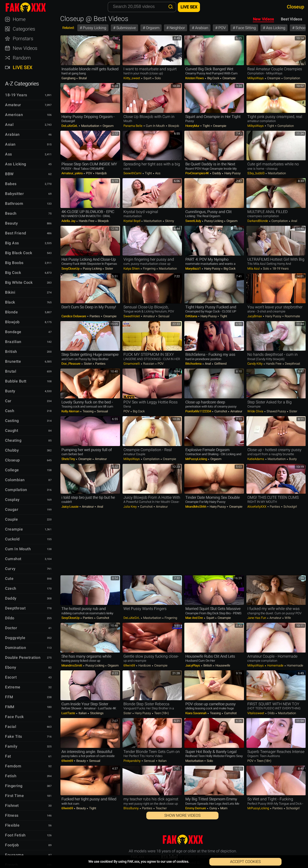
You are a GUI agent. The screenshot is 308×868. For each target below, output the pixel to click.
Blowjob (173, 126)
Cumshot (221, 411)
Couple (11, 519)
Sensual (164, 316)
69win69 (130, 665)
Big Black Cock (19, 253)
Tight (206, 126)
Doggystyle (15, 638)
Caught (12, 431)
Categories (24, 29)
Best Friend (16, 233)
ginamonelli (132, 364)
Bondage (13, 332)
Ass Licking (275, 28)
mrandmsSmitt (72, 665)
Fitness (12, 815)
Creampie (229, 78)
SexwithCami (133, 173)
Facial (11, 727)
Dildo (271, 713)
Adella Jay (69, 221)
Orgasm (152, 28)
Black (10, 302)
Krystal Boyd (132, 221)
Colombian (15, 480)
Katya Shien (132, 269)
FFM (9, 697)
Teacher (161, 808)
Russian (149, 364)
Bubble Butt (16, 381)
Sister (109, 269)
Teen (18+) (161, 713)
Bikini (10, 292)
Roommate (292, 316)
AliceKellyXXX (257, 507)
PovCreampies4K (197, 173)
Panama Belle (133, 126)
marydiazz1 (193, 269)
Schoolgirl (290, 507)
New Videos (263, 19)
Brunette (13, 361)
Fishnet (12, 806)
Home (19, 19)
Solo (157, 78)
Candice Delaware (74, 316)
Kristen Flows (195, 78)
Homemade (275, 665)
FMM (10, 707)
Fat (8, 756)
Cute (9, 579)
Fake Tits (14, 736)
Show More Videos (182, 815)
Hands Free (87, 221)
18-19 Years (280, 269)
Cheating (13, 440)
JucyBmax (255, 316)
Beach (11, 213)
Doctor (11, 628)
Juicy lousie (70, 507)
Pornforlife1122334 (199, 411)
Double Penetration (23, 657)
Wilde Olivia (256, 411)
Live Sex (23, 67)
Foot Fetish (15, 835)
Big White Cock (19, 282)
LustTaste (69, 713)
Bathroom (14, 204)
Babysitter (14, 194)
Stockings (96, 713)
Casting (12, 421)
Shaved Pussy (276, 411)
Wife (287, 618)
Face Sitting (245, 28)
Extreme (13, 687)
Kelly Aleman (71, 411)
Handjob (101, 173)
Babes (11, 184)
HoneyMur (193, 126)
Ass (157, 173)
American (14, 115)
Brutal (82, 78)
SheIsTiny (68, 459)
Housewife (222, 665)
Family (11, 746)
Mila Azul (254, 269)
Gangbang (69, 78)
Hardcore (145, 665)
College (12, 470)
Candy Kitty (255, 364)
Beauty (81, 761)
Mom (223, 808)
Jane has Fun (257, 618)
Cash (10, 411)
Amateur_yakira (72, 173)
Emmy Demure (196, 808)
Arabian (201, 28)
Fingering (149, 269)
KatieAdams (256, 459)
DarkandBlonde (258, 221)
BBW (9, 174)
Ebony (11, 667)
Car (8, 401)
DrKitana (192, 316)
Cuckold (12, 539)
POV (221, 28)
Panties (95, 316)
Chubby (12, 450)
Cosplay (12, 500)
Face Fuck (14, 717)
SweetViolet (132, 316)
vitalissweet (256, 713)
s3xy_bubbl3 (256, 173)
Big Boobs (14, 263)
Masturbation (90, 126)
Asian (10, 144)
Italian (83, 713)
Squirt (147, 78)
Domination (16, 648)
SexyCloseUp (71, 269)
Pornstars (23, 39)
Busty (292, 459)
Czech (11, 588)
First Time (14, 796)
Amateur (149, 316)
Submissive (125, 28)
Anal (294, 221)
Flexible (12, 825)
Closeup (13, 460)
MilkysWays (256, 78)
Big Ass (12, 243)
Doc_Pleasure (71, 364)
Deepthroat (292, 364)
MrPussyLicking (196, 459)
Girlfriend (220, 364)
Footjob (12, 845)
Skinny (169, 221)
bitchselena (194, 364)
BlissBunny (131, 808)
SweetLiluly (193, 221)
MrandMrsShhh (196, 507)
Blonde (11, 312)
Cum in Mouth (155, 126)
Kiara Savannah (196, 713)
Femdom (13, 766)
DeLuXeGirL (70, 126)
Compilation (292, 78)
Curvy (213, 808)
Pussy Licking (94, 28)
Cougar (12, 509)
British (208, 665)
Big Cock (213, 78)
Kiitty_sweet (132, 78)
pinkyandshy (132, 761)
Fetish (11, 776)
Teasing (88, 411)
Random (22, 58)
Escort (11, 677)
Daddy (217, 173)
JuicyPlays (193, 665)
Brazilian (13, 342)
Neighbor (177, 28)
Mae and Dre (194, 618)
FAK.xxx (30, 7)
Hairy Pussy (232, 173)
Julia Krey (130, 507)
